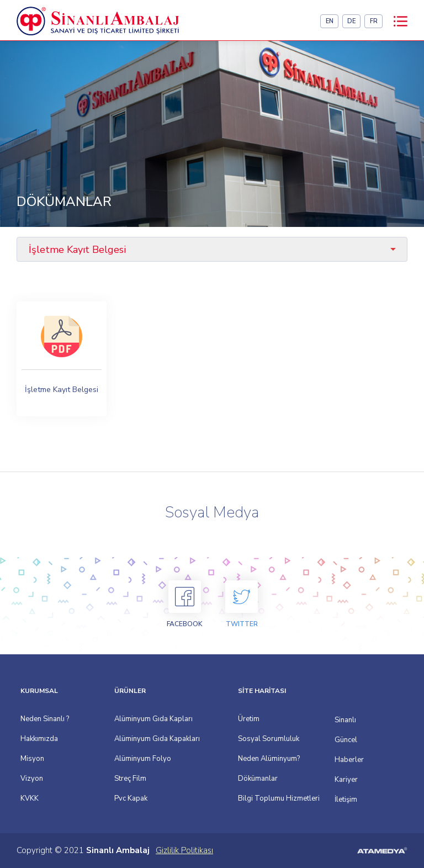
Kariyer (336, 780)
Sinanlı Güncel (336, 730)
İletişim (336, 800)
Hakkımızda (39, 739)
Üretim (249, 719)
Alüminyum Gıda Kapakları (157, 739)
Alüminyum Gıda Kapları (153, 719)
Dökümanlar (258, 779)
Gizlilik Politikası (184, 850)
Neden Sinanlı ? (45, 719)
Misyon (32, 759)
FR (374, 21)
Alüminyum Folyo (143, 759)
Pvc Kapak (131, 798)
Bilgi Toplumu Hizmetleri (279, 798)
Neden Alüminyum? (269, 759)
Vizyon (32, 779)
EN (330, 21)
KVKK (30, 798)
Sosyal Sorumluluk (269, 739)
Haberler (336, 760)
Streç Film (130, 779)
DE (351, 21)
